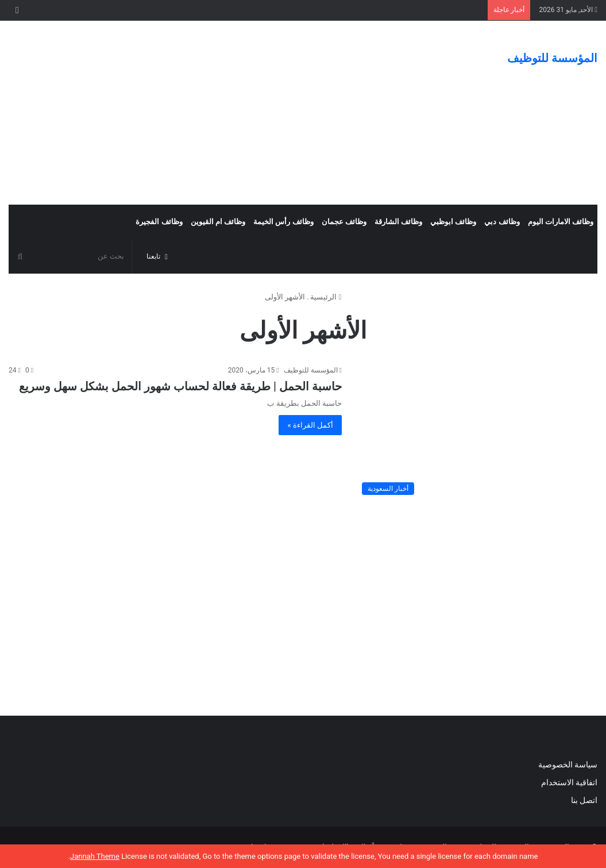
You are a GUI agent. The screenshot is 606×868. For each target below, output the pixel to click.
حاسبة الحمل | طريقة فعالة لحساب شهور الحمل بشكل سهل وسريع (180, 386)
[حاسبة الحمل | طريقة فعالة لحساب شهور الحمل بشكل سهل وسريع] (477, 433)
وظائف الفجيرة (159, 222)
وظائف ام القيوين (218, 222)
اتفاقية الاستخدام (569, 782)
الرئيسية (326, 297)
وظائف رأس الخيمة (283, 222)
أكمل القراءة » (310, 425)
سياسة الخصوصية (568, 765)
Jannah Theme (95, 856)
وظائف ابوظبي (453, 222)
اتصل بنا (583, 800)
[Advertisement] (202, 113)
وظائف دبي (502, 222)
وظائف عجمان (344, 222)
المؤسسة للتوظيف (311, 370)
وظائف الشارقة (398, 222)
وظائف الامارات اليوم (561, 222)
